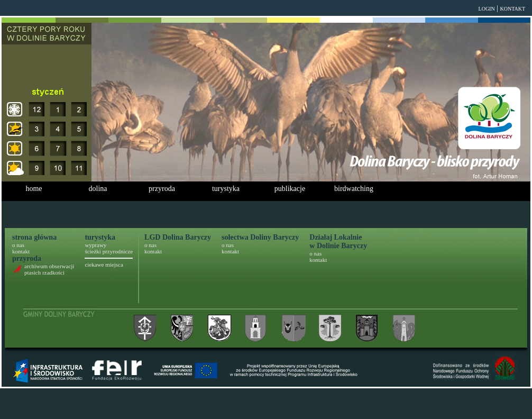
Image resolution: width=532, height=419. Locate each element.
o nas (18, 245)
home (34, 189)
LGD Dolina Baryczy (178, 237)
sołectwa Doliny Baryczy (260, 237)
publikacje (290, 189)
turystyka (226, 189)
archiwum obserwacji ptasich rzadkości (49, 269)
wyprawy (95, 245)
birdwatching (354, 189)
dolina (98, 189)
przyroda (162, 189)
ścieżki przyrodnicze (109, 251)
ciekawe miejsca (104, 265)
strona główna (34, 237)
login (487, 9)
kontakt (512, 9)
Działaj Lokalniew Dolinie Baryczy (338, 242)
